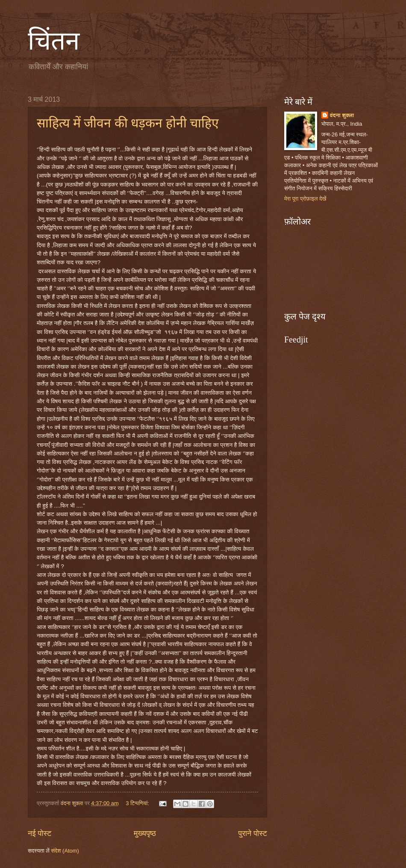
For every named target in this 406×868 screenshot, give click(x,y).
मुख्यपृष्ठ (145, 833)
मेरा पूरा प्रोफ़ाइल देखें (305, 199)
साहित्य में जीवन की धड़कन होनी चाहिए (128, 123)
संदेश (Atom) (65, 851)
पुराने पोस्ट (253, 833)
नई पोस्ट (40, 833)
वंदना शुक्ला (342, 115)
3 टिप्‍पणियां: (138, 803)
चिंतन (54, 41)
